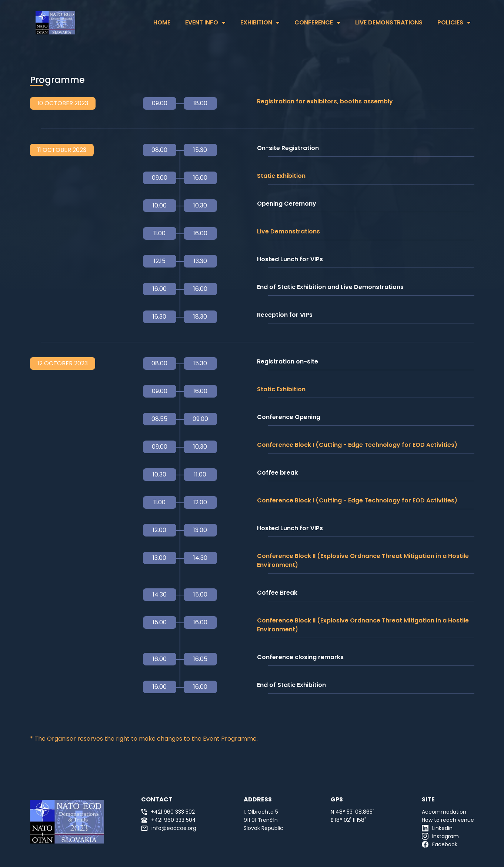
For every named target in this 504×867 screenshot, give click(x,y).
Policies (450, 22)
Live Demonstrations (389, 22)
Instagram (440, 836)
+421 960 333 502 (168, 812)
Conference (314, 22)
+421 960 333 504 (168, 820)
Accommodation (444, 812)
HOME (162, 22)
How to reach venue (448, 820)
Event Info (202, 22)
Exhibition (256, 22)
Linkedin (437, 828)
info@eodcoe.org (169, 828)
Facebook (440, 844)
